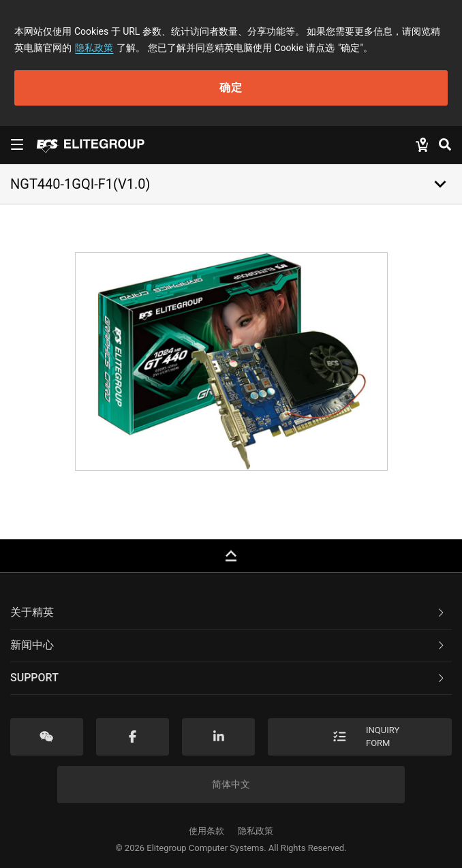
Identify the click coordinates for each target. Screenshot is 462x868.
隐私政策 (94, 48)
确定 (231, 88)
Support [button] (228, 678)
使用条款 (206, 831)
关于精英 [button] (228, 612)
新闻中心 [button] (228, 645)
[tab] (231, 613)
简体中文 (231, 784)
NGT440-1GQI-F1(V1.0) (80, 184)
